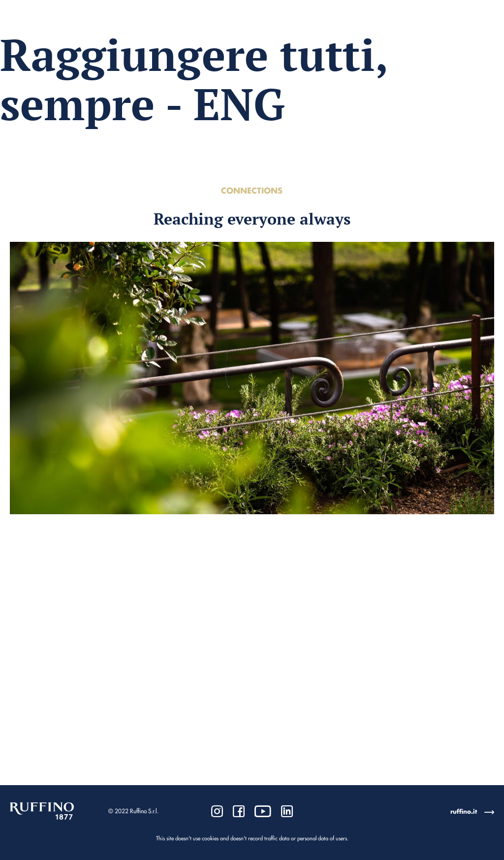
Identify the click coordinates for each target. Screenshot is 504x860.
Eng (486, 29)
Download (411, 30)
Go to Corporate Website (59, 30)
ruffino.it (464, 811)
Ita (467, 29)
